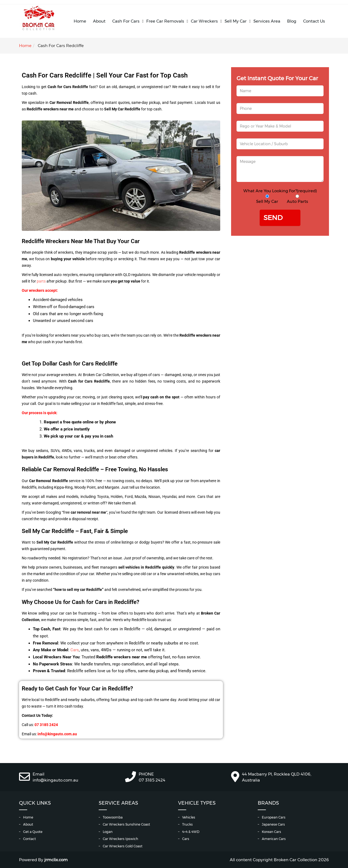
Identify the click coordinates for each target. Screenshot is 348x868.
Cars (75, 650)
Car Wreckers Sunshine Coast (126, 824)
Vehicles (189, 817)
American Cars (274, 839)
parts (42, 281)
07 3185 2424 (152, 780)
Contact (29, 839)
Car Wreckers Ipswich (120, 839)
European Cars (274, 817)
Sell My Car (236, 21)
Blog (292, 21)
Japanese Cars (273, 824)
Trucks (187, 824)
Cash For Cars (126, 21)
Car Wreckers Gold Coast (123, 846)
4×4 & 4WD (191, 832)
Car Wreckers (204, 21)
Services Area (267, 21)
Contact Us (314, 21)
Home (80, 21)
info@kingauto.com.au (55, 780)
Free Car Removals (165, 21)
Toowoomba (113, 817)
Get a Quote (33, 832)
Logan (108, 832)
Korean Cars (271, 832)
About (99, 21)
